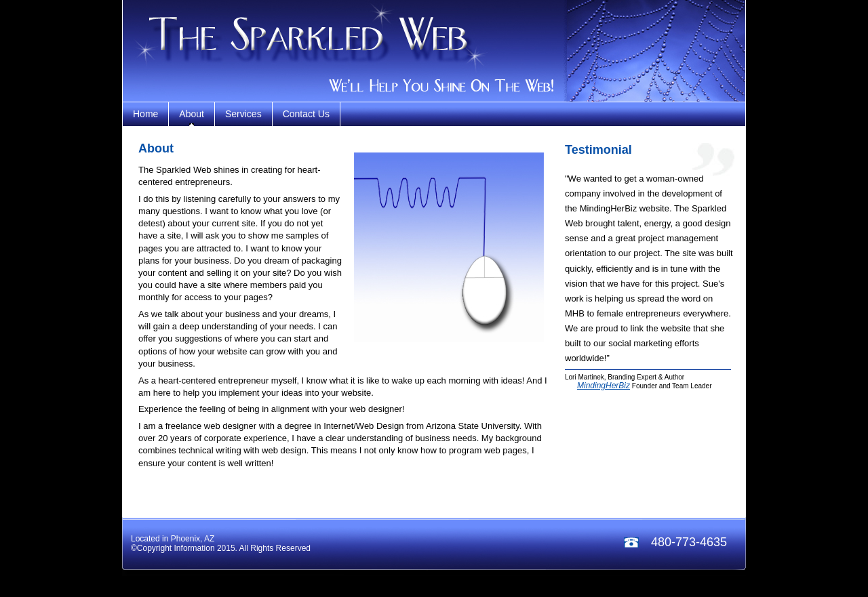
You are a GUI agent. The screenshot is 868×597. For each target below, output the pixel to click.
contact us (306, 114)
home (145, 114)
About (192, 114)
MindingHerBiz (604, 386)
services (243, 114)
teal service (224, 51)
